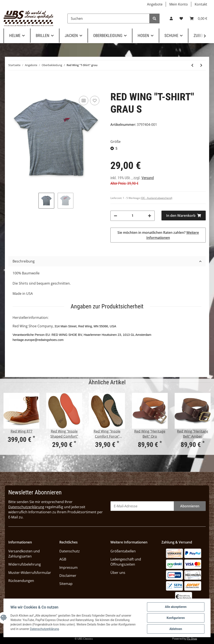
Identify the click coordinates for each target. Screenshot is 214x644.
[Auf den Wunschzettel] (95, 101)
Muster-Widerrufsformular (30, 573)
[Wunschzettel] (181, 18)
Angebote (155, 4)
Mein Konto (179, 4)
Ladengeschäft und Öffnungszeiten (126, 562)
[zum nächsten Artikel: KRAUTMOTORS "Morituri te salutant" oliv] (201, 65)
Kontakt (201, 4)
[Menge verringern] (116, 216)
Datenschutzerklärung (26, 507)
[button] (171, 18)
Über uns (118, 573)
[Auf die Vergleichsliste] (84, 101)
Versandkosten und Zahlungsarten (24, 554)
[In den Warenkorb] (184, 216)
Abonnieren (190, 506)
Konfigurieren (176, 618)
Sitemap (66, 584)
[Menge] (133, 216)
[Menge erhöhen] (150, 216)
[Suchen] (108, 18)
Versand (148, 178)
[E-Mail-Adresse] (142, 506)
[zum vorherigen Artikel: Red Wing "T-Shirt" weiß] (192, 65)
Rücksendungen (21, 581)
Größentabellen (123, 551)
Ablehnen (176, 629)
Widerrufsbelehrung (25, 564)
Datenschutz (70, 551)
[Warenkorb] (198, 18)
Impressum (68, 567)
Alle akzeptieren (176, 607)
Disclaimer (68, 576)
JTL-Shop (192, 639)
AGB (63, 559)
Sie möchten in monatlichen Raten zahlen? (158, 235)
